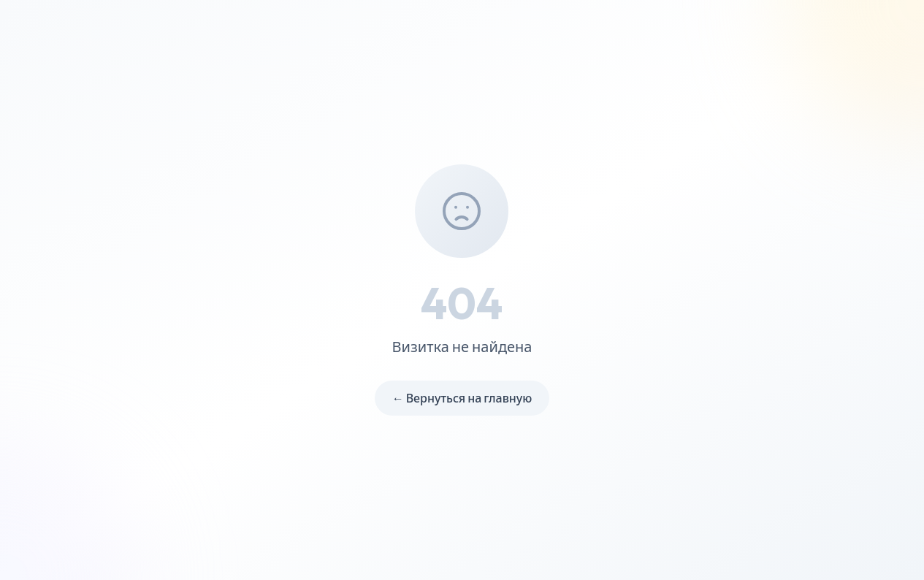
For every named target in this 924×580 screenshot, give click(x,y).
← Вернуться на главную (462, 398)
